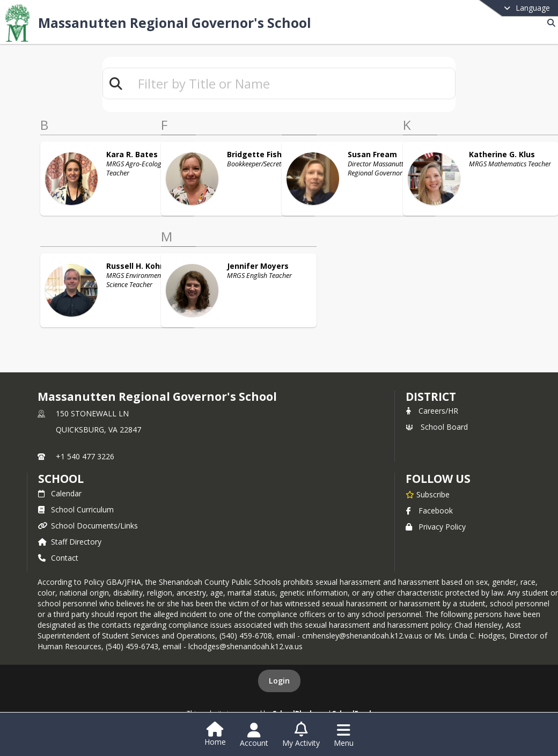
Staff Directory (70, 542)
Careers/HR (432, 411)
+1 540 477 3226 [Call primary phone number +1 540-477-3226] (85, 456)
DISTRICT (431, 397)
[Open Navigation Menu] (344, 735)
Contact (58, 558)
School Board (437, 427)
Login (279, 681)
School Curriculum (76, 509)
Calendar (60, 493)
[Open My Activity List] (301, 735)
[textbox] (292, 83)
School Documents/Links (88, 526)
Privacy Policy (436, 527)
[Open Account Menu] (254, 735)
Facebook (429, 511)
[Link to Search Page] (549, 23)
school (61, 479)
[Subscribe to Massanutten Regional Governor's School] (428, 494)
